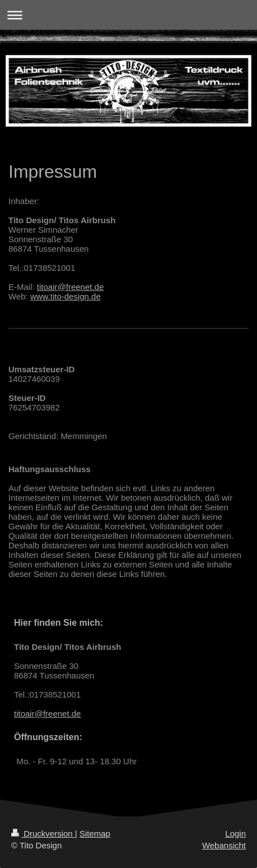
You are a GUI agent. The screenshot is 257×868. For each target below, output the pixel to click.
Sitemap (95, 834)
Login (235, 834)
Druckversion (43, 834)
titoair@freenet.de (70, 287)
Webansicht (224, 845)
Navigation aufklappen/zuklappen (128, 15)
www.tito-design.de (66, 296)
